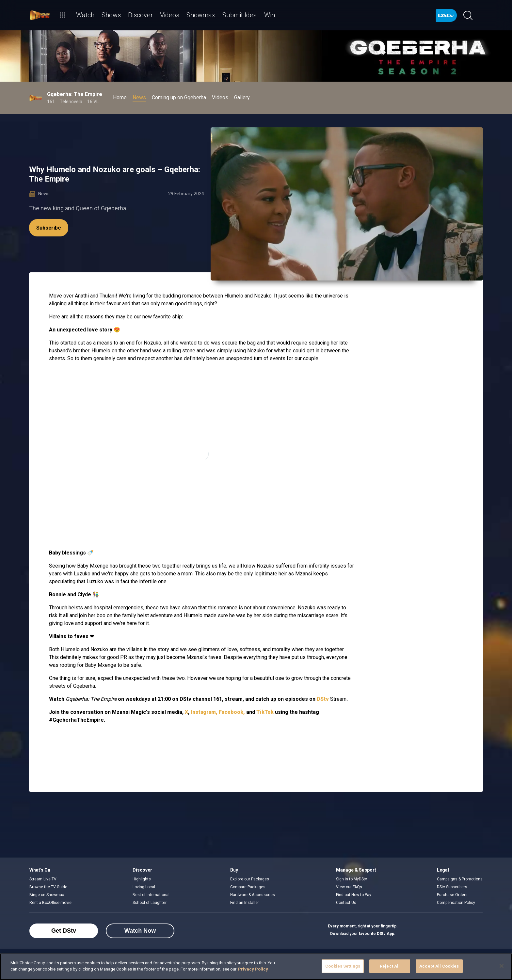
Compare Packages (248, 887)
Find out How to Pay (354, 895)
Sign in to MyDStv (352, 879)
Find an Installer (245, 903)
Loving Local (144, 887)
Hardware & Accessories (253, 895)
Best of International (151, 895)
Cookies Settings (343, 966)
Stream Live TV (43, 879)
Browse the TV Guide (48, 887)
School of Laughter (150, 903)
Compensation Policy (456, 903)
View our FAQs (349, 887)
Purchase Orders (452, 895)
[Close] (502, 966)
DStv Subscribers (452, 887)
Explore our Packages (250, 879)
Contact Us (346, 903)
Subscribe (49, 228)
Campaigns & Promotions (460, 879)
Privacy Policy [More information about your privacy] (253, 969)
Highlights (142, 879)
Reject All (390, 966)
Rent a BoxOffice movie (50, 903)
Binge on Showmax (47, 895)
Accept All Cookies (439, 966)
